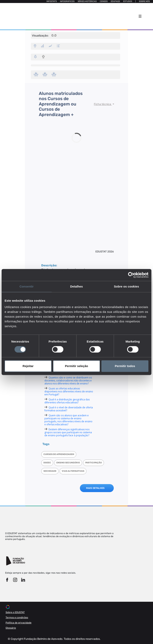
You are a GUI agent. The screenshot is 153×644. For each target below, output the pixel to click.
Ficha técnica (103, 104)
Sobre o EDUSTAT (15, 612)
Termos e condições (17, 617)
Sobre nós (144, 1)
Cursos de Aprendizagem (59, 454)
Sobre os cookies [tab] (127, 286)
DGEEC (47, 463)
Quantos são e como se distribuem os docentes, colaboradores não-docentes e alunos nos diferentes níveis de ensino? (68, 381)
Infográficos (67, 1)
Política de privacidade (19, 623)
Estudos (128, 1)
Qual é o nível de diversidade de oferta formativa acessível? (69, 409)
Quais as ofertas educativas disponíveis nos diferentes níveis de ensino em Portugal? (69, 391)
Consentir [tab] (27, 286)
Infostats (52, 1)
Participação (94, 463)
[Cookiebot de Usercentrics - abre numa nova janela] (131, 275)
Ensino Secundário (68, 463)
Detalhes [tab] (76, 286)
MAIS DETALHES (95, 488)
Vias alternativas (73, 471)
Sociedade (50, 471)
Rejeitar (28, 366)
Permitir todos (125, 366)
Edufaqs (115, 1)
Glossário (11, 628)
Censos (104, 1)
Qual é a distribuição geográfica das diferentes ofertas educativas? (67, 401)
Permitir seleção (76, 366)
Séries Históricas (87, 1)
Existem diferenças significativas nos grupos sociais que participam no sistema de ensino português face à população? (68, 432)
